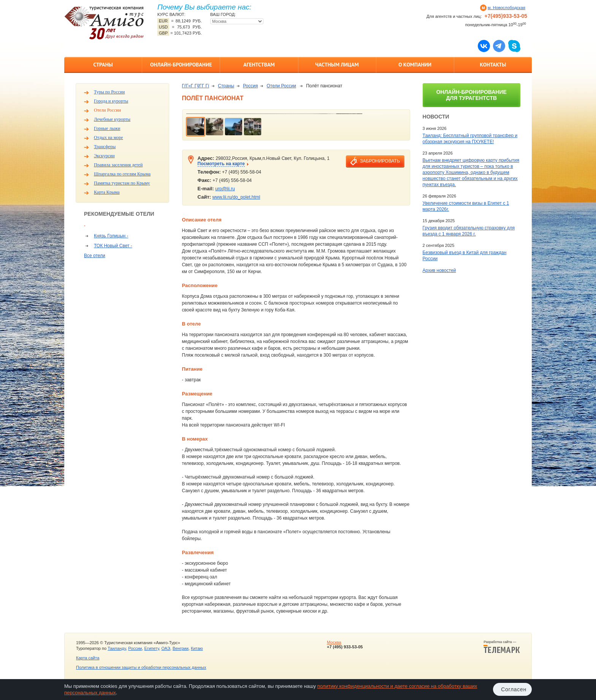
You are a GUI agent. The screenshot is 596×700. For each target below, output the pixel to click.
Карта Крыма (107, 192)
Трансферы (105, 147)
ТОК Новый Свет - (113, 246)
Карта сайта (88, 658)
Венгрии (181, 648)
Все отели (95, 256)
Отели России (107, 110)
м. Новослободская (506, 8)
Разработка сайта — (502, 647)
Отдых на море (109, 137)
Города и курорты (111, 101)
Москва (334, 642)
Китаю (197, 648)
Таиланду (117, 648)
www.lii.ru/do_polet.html (236, 197)
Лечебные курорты (112, 119)
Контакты (493, 65)
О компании (415, 65)
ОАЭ (166, 648)
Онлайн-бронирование (181, 65)
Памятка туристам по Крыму (122, 183)
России (135, 648)
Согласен (514, 689)
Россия (250, 86)
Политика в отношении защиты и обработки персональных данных (141, 667)
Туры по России (109, 92)
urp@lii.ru (225, 189)
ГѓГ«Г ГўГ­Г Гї (196, 86)
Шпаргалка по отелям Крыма (122, 174)
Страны (103, 65)
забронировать (380, 161)
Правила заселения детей (118, 165)
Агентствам (259, 65)
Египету (152, 648)
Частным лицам (337, 65)
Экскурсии (104, 156)
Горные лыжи (107, 128)
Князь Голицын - (111, 236)
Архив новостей (439, 270)
